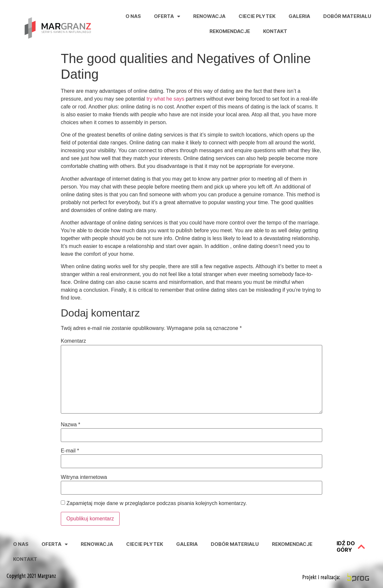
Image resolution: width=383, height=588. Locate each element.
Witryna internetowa (84, 477)
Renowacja (209, 16)
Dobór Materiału (347, 16)
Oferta (167, 16)
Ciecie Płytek (257, 16)
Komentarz (73, 341)
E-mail (70, 451)
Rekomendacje (230, 31)
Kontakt (275, 31)
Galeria (299, 16)
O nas (133, 16)
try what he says (165, 99)
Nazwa (71, 425)
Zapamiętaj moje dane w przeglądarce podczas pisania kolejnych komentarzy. (157, 503)
